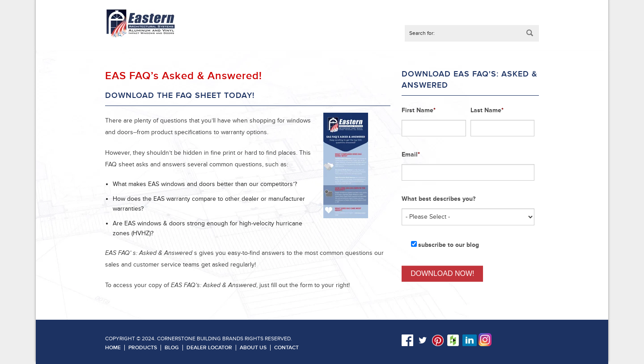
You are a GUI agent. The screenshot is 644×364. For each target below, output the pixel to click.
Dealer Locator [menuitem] (209, 348)
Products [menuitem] (143, 348)
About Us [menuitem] (253, 348)
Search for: (422, 33)
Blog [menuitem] (172, 348)
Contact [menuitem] (286, 348)
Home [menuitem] (113, 348)
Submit (530, 33)
